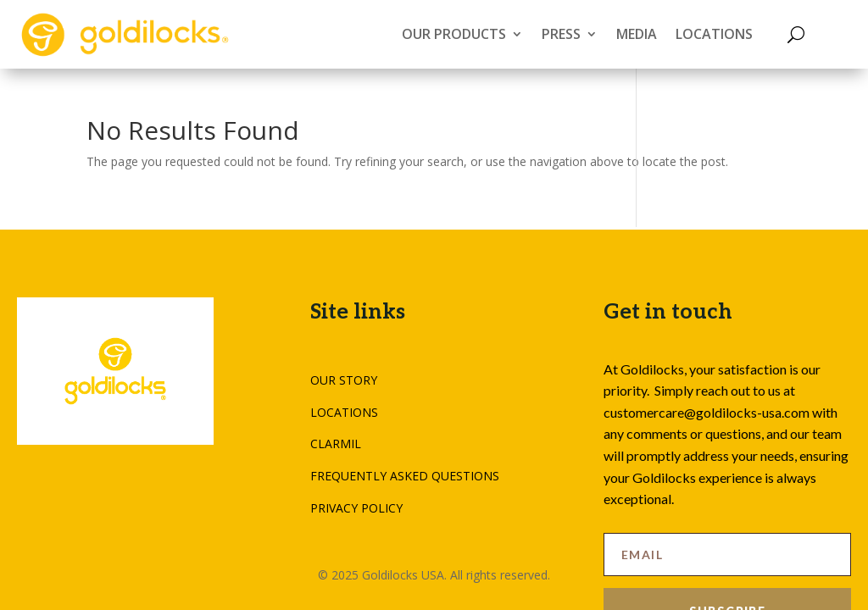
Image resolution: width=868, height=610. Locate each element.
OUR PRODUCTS (454, 34)
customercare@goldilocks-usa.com (707, 412)
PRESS (561, 34)
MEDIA (637, 34)
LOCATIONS (714, 34)
